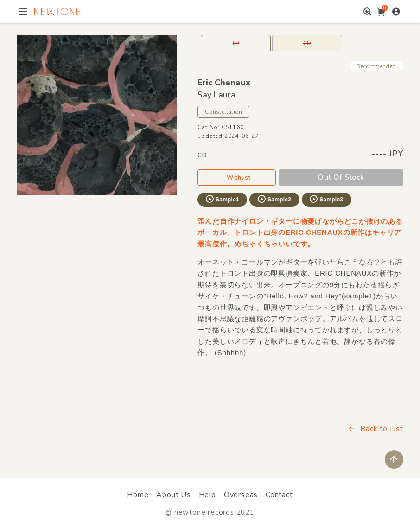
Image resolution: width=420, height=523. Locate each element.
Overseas (241, 495)
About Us (173, 495)
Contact (279, 495)
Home (138, 495)
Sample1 (222, 199)
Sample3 (326, 199)
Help (207, 495)
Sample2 (274, 199)
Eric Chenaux (224, 83)
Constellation (223, 112)
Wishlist (237, 177)
